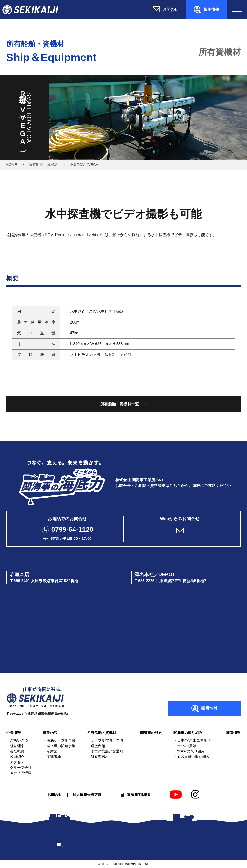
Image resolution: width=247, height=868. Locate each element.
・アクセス (15, 762)
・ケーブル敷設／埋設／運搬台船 (107, 743)
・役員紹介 (15, 757)
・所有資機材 (98, 757)
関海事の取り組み (188, 733)
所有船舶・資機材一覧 (120, 404)
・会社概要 (15, 751)
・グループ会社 (19, 768)
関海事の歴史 (151, 733)
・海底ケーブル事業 (59, 740)
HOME (12, 165)
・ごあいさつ (17, 740)
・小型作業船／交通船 (105, 751)
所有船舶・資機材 (43, 165)
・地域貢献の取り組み (192, 757)
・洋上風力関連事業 (59, 746)
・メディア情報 (19, 773)
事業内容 (50, 733)
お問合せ (55, 794)
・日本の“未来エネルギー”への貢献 (192, 743)
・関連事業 (52, 757)
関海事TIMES (139, 794)
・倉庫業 (50, 751)
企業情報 (14, 733)
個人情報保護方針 (87, 794)
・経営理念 (15, 746)
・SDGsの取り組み (189, 751)
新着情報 (233, 733)
